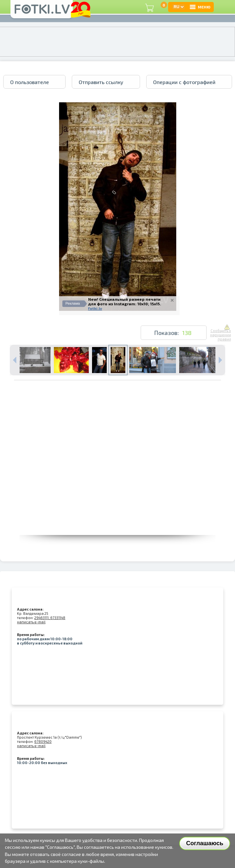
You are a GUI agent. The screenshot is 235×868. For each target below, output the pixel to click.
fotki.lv (95, 308)
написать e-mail (31, 622)
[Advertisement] (71, 474)
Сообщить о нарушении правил (221, 333)
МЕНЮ (200, 7)
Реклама (73, 303)
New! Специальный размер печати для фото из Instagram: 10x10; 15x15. (125, 301)
